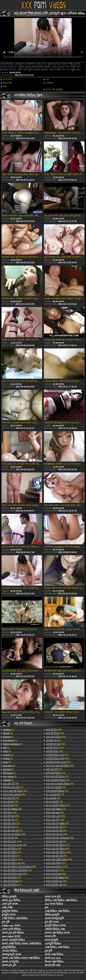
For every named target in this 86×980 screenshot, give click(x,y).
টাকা (5, 87)
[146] (55, 820)
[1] (9, 730)
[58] (10, 838)
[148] (12, 841)
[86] (20, 867)
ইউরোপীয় (7, 83)
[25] (11, 816)
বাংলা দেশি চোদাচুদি (54, 89)
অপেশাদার (7, 79)
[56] (14, 795)
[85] (57, 758)
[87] (15, 791)
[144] (55, 748)
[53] (55, 733)
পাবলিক (49, 83)
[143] (55, 870)
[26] (10, 805)
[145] (13, 859)
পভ (47, 79)
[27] (13, 787)
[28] (11, 784)
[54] (17, 870)
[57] (11, 827)
